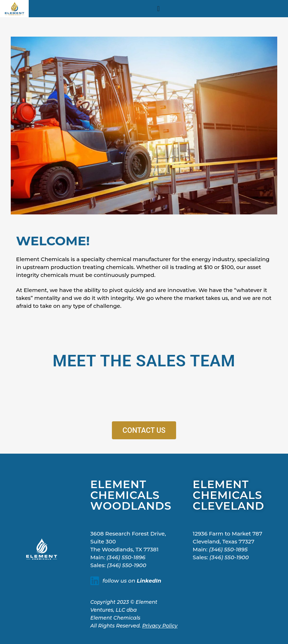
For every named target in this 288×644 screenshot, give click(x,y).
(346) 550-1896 (126, 557)
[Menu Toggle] (158, 9)
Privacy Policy (160, 626)
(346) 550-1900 (127, 565)
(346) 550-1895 (228, 549)
